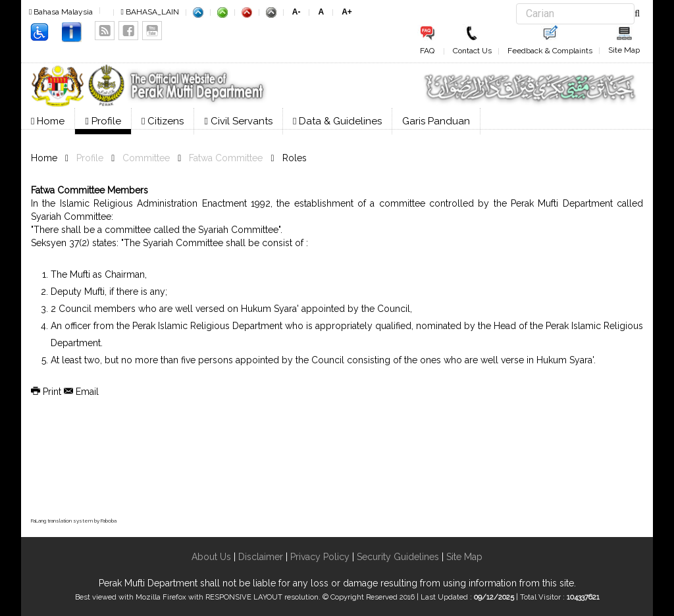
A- (297, 12)
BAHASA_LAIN (149, 12)
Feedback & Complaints (550, 51)
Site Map (624, 50)
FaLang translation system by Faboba (74, 521)
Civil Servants (238, 121)
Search (516, 4)
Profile (103, 121)
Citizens (163, 121)
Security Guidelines (398, 557)
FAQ (427, 51)
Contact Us (472, 51)
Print (47, 392)
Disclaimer (259, 557)
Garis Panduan (436, 121)
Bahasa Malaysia (61, 12)
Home (48, 121)
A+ (347, 12)
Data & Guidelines (337, 121)
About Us (211, 557)
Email (81, 392)
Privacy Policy (320, 557)
